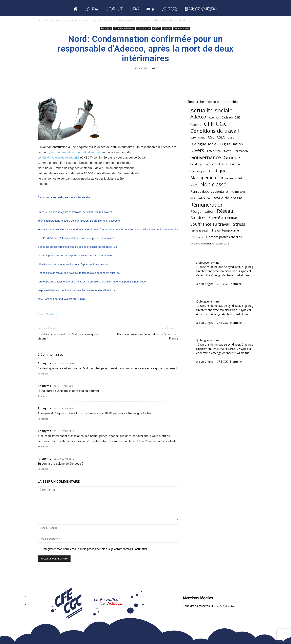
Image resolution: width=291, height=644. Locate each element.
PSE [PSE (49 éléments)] (193, 198)
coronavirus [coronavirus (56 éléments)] (198, 137)
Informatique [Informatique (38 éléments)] (198, 171)
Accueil (42, 21)
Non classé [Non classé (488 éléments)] (213, 185)
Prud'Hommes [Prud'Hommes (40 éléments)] (238, 192)
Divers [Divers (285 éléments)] (197, 150)
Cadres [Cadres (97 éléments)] (196, 125)
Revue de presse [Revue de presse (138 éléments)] (227, 198)
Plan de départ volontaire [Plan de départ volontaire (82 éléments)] (209, 192)
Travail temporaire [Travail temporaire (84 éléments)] (225, 230)
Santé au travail (181, 28)
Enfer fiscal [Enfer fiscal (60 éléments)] (214, 151)
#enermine (203, 275)
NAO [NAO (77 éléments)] (194, 185)
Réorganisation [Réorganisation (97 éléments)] (202, 211)
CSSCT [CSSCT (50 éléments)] (232, 137)
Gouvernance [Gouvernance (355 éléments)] (206, 157)
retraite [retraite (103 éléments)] (204, 198)
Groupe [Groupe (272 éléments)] (232, 158)
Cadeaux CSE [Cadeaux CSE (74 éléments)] (231, 117)
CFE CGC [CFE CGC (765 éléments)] (216, 124)
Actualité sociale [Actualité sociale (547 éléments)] (211, 110)
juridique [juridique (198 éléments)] (217, 170)
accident (110, 229)
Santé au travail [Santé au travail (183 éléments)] (224, 218)
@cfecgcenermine (208, 263)
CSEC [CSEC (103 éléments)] (221, 137)
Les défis (167, 28)
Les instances (144, 28)
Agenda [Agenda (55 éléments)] (214, 117)
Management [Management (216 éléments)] (204, 177)
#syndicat (245, 271)
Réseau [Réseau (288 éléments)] (225, 211)
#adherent (229, 275)
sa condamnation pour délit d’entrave (76, 152)
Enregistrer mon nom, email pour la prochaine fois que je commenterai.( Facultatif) (94, 549)
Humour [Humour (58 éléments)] (236, 164)
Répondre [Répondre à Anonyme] (43, 374)
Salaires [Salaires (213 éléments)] (198, 218)
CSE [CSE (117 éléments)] (211, 137)
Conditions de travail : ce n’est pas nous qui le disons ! (68, 336)
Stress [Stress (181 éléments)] (239, 224)
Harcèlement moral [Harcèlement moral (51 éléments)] (216, 164)
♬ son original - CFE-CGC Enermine (219, 284)
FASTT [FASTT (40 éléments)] (228, 151)
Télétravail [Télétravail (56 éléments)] (197, 237)
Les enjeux (55, 21)
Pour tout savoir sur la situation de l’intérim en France (148, 336)
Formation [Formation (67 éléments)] (241, 151)
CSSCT (156, 28)
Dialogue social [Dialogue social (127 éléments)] (204, 144)
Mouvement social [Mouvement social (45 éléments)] (231, 178)
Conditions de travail (77, 21)
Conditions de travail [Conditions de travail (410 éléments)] (215, 131)
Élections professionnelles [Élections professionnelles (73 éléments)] (224, 237)
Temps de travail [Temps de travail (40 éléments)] (199, 231)
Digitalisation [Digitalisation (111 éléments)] (232, 144)
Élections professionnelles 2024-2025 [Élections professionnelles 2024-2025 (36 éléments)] (210, 244)
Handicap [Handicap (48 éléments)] (196, 164)
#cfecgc (216, 275)
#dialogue (243, 275)
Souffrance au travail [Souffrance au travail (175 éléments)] (210, 224)
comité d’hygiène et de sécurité (59, 157)
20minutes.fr (51, 314)
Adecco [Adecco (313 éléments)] (198, 117)
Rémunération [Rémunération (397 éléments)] (207, 205)
